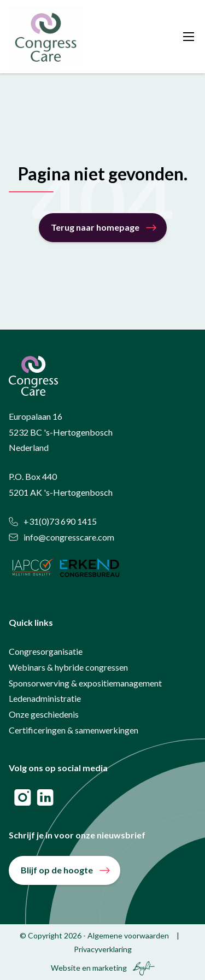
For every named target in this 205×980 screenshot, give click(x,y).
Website (66, 968)
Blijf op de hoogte (57, 870)
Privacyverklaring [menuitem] (103, 949)
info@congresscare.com (61, 537)
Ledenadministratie (45, 698)
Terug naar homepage (95, 227)
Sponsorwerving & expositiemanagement (85, 683)
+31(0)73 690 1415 (53, 521)
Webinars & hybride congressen (68, 667)
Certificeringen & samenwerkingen (74, 730)
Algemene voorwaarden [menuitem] (128, 935)
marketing (110, 968)
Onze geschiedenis (44, 714)
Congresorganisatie (46, 651)
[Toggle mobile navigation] (189, 37)
